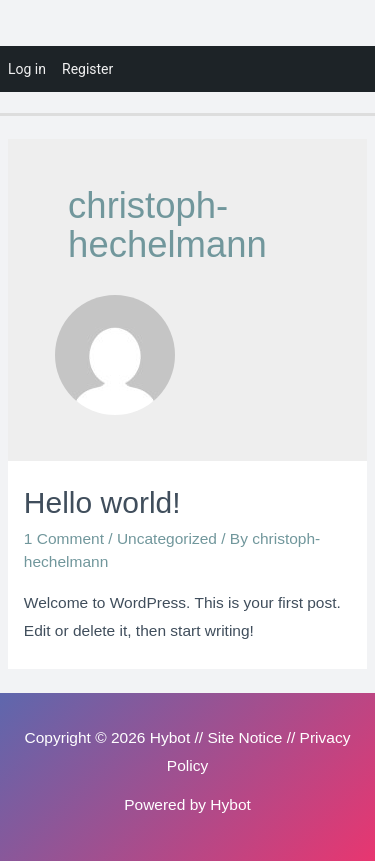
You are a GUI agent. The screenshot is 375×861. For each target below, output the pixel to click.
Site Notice (244, 737)
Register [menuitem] (87, 69)
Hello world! (102, 502)
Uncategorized (167, 538)
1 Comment (64, 538)
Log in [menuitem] (27, 69)
